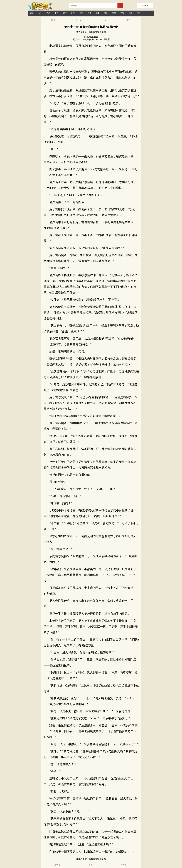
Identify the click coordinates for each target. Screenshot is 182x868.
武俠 (65, 13)
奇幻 (56, 13)
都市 (81, 13)
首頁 (32, 13)
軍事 (98, 13)
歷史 (106, 13)
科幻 (114, 13)
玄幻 (48, 13)
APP (139, 13)
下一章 (104, 20)
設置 (53, 20)
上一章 (78, 20)
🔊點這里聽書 (91, 37)
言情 (89, 13)
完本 (131, 13)
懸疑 (122, 13)
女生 (40, 13)
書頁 (129, 20)
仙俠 (73, 13)
